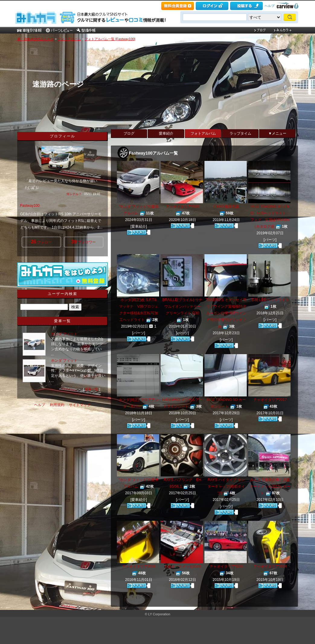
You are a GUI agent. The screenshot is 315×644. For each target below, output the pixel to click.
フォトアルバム (69, 39)
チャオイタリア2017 (270, 400)
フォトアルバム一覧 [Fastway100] (110, 39)
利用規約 (57, 405)
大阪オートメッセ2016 (183, 566)
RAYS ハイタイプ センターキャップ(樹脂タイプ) (226, 486)
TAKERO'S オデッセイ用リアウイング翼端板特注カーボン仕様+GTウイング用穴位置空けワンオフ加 (226, 313)
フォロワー (84, 242)
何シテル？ (74, 194)
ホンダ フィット (64, 334)
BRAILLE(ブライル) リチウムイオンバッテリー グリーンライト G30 (183, 306)
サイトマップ (80, 405)
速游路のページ (58, 84)
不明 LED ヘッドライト (270, 300)
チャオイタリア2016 (139, 566)
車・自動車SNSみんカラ (36, 39)
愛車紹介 (166, 133)
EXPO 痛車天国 (226, 207)
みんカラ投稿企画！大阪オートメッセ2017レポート (270, 486)
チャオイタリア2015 (226, 566)
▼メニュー (277, 133)
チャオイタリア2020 (183, 207)
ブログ (129, 133)
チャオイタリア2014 (270, 566)
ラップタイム (240, 133)
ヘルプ (270, 6)
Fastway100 (30, 206)
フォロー (41, 242)
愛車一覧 (92, 389)
